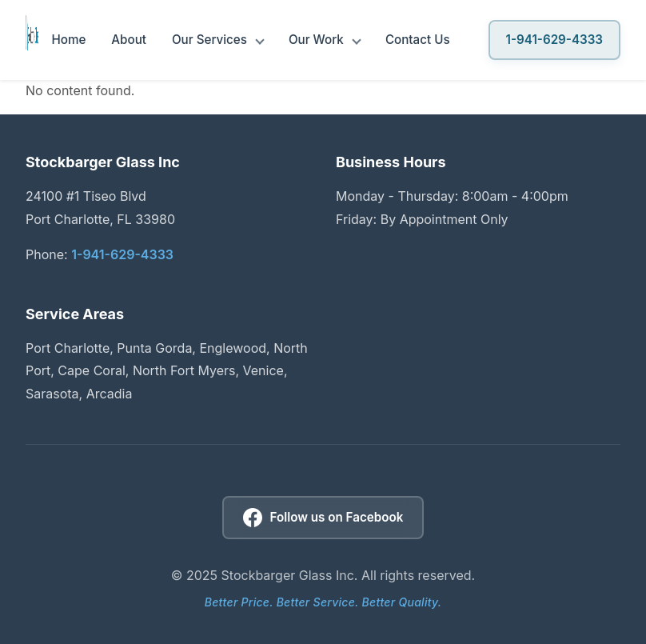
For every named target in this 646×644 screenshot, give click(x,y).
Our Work (316, 40)
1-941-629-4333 (554, 40)
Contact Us (418, 40)
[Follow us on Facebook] (323, 518)
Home (68, 40)
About (129, 40)
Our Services (209, 40)
